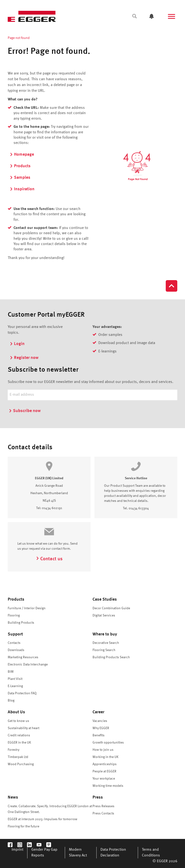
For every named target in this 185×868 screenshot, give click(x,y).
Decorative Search (106, 643)
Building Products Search (111, 657)
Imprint (17, 850)
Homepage (22, 154)
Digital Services (104, 616)
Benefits (99, 735)
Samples (20, 178)
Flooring (14, 616)
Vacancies (100, 721)
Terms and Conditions (151, 853)
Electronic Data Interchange (28, 665)
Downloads (16, 650)
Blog (11, 701)
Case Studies (105, 599)
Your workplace (104, 779)
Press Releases (103, 806)
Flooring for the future (23, 826)
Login (17, 344)
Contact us (49, 559)
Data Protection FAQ (22, 693)
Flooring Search (104, 650)
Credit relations (19, 735)
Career (98, 712)
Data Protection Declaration (113, 853)
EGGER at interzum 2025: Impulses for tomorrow (43, 819)
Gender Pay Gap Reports (44, 853)
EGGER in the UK (19, 743)
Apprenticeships (105, 764)
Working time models (108, 786)
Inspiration (22, 189)
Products (20, 166)
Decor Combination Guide (111, 608)
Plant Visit (15, 679)
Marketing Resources (23, 657)
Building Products (21, 623)
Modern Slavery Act (78, 853)
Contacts (14, 643)
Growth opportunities (108, 743)
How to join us (103, 750)
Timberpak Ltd (18, 757)
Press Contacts (103, 813)
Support (15, 634)
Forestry (13, 750)
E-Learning (15, 686)
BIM (11, 672)
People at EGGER (104, 771)
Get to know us (18, 721)
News (13, 797)
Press (98, 797)
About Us (16, 712)
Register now (24, 358)
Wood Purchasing (21, 764)
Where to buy (105, 634)
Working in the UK (106, 757)
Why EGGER (101, 728)
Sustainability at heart (23, 728)
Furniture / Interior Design (27, 608)
